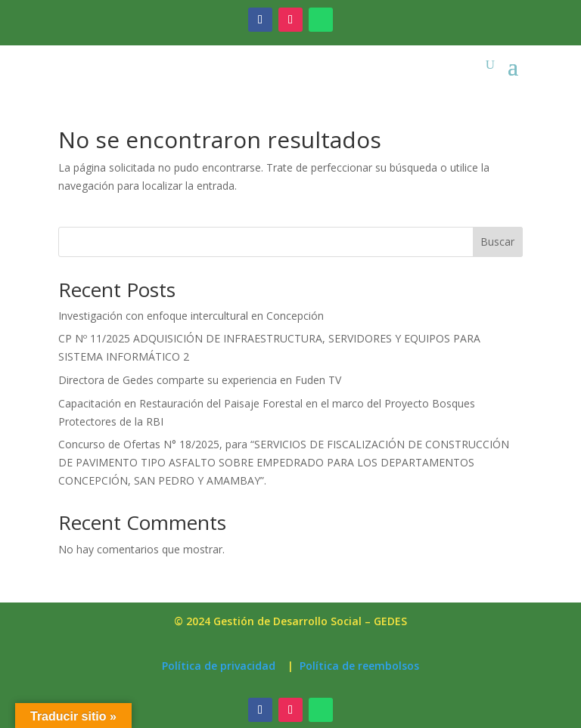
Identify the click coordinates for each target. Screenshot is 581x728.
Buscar (497, 242)
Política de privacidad (219, 666)
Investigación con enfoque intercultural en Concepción (191, 316)
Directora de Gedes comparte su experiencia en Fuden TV (200, 380)
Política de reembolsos (359, 666)
